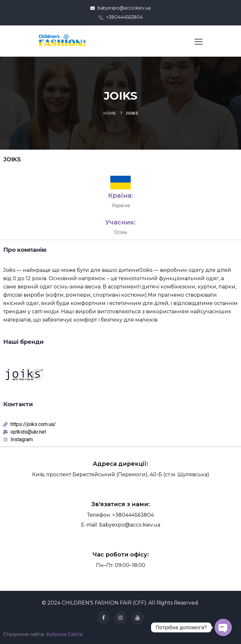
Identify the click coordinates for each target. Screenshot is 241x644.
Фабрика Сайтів (64, 634)
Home (110, 113)
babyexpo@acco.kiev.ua (120, 8)
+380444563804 (121, 17)
